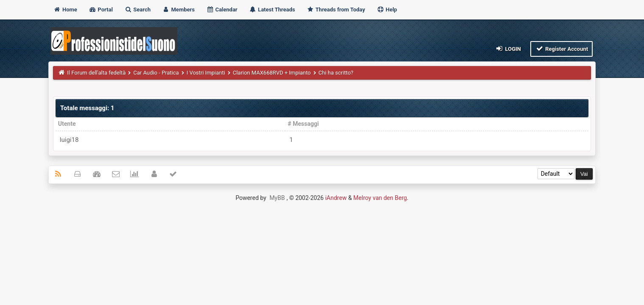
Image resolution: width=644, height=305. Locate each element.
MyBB (277, 198)
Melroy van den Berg (380, 198)
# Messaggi (303, 124)
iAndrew (336, 198)
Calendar (222, 10)
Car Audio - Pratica (156, 73)
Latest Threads (272, 10)
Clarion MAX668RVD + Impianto (272, 73)
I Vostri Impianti (206, 73)
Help (387, 10)
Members (178, 10)
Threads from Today (336, 10)
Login (508, 49)
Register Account (561, 49)
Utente (67, 124)
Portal (101, 10)
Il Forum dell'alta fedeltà (96, 73)
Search (137, 10)
